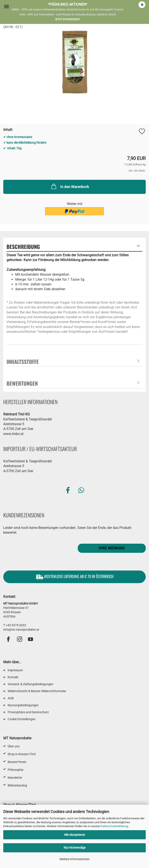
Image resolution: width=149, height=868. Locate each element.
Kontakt (13, 677)
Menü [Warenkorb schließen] (7, 7)
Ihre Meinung (112, 548)
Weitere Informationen (74, 859)
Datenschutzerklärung (114, 826)
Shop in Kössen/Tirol (22, 754)
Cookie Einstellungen (22, 719)
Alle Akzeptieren (74, 835)
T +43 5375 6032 (15, 625)
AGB (11, 698)
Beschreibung (23, 247)
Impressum (15, 670)
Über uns (14, 746)
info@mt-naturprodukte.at (21, 630)
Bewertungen (22, 383)
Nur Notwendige (75, 848)
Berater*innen (17, 762)
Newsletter (15, 778)
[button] (68, 490)
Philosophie (15, 770)
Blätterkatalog (17, 785)
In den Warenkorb (70, 186)
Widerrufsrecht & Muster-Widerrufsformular (37, 691)
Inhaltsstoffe (23, 362)
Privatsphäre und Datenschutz (28, 712)
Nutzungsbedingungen (23, 705)
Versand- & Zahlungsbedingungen (30, 684)
